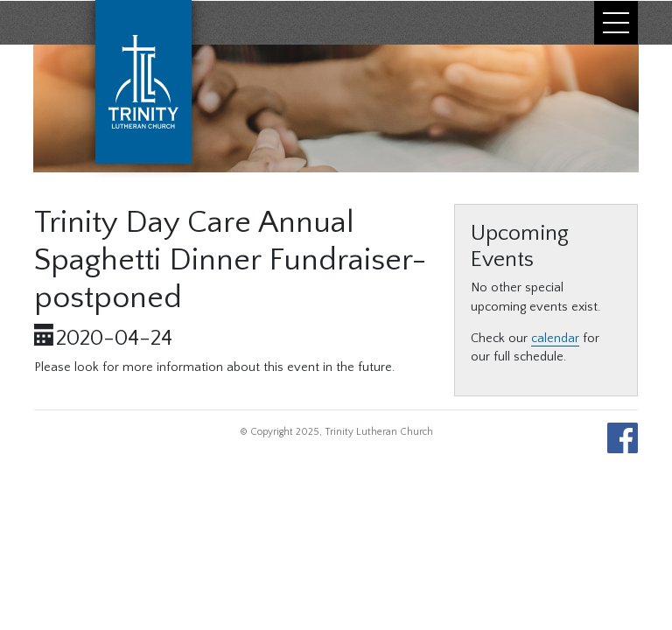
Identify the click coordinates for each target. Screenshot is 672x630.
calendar (555, 339)
